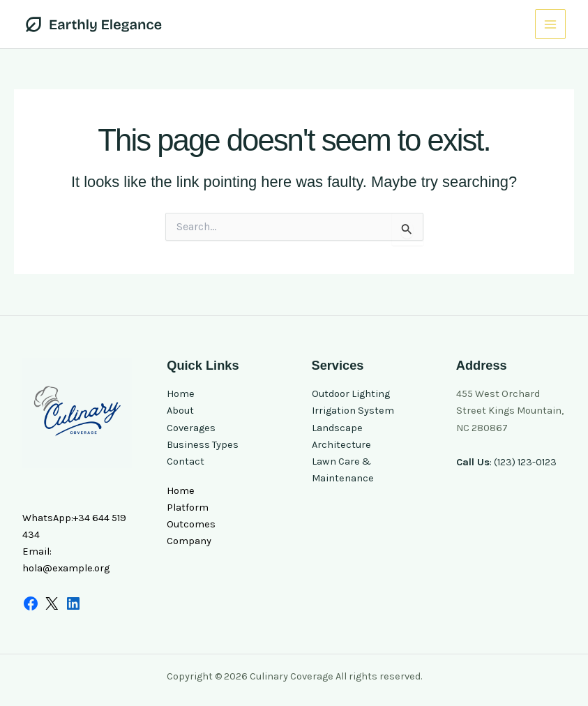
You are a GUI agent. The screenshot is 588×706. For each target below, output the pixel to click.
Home (181, 394)
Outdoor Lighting (351, 394)
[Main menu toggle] (550, 24)
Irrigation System (353, 411)
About (180, 411)
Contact (186, 461)
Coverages (191, 428)
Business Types (203, 445)
